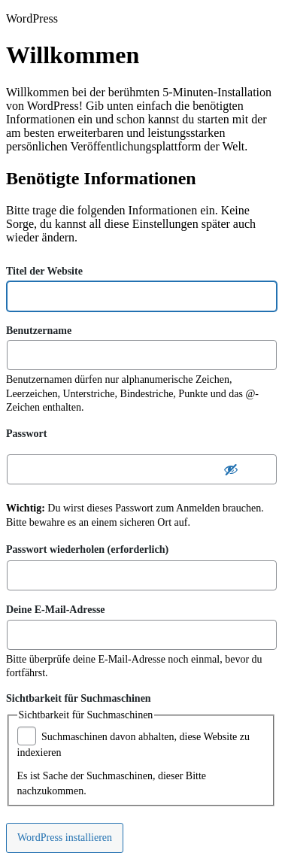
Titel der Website (44, 270)
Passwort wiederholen (87, 548)
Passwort (26, 434)
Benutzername (39, 330)
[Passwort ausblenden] (231, 469)
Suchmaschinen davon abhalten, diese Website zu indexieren (133, 744)
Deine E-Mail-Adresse (56, 609)
